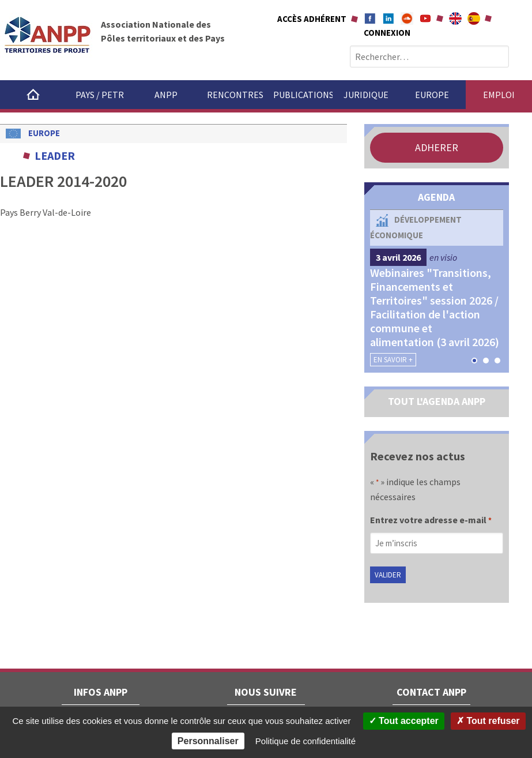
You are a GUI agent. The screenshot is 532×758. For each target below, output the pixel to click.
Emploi (499, 95)
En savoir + (393, 360)
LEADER (55, 155)
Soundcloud (407, 18)
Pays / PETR (100, 95)
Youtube (425, 18)
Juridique (366, 95)
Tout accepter (404, 721)
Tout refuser (488, 721)
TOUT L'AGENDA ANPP (437, 401)
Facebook (370, 18)
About (455, 18)
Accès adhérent (312, 19)
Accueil (33, 95)
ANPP (166, 95)
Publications (303, 95)
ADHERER (437, 147)
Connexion (387, 33)
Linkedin (388, 18)
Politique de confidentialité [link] (305, 741)
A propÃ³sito (474, 18)
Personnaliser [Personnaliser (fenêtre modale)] (208, 741)
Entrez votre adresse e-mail (431, 521)
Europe (432, 95)
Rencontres (235, 95)
